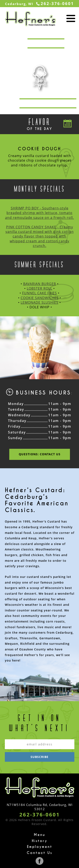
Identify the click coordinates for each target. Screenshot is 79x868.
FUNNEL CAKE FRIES (39, 293)
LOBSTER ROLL (39, 288)
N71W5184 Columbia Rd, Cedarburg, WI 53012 (40, 807)
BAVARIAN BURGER (40, 284)
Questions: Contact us (40, 454)
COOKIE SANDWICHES (40, 298)
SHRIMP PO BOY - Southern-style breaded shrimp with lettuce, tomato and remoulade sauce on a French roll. (39, 213)
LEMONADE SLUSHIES (39, 302)
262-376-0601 (40, 814)
